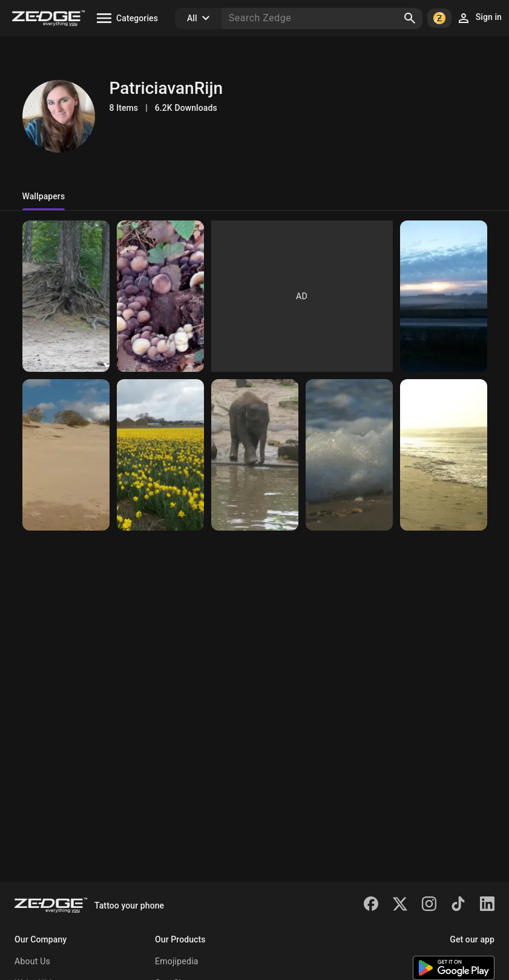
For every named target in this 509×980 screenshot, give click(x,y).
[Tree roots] (66, 296)
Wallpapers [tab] (44, 196)
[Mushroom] (160, 296)
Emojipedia (177, 961)
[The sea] (349, 455)
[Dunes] (66, 455)
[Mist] (444, 296)
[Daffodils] (160, 455)
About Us (32, 961)
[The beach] (444, 455)
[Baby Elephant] (255, 455)
